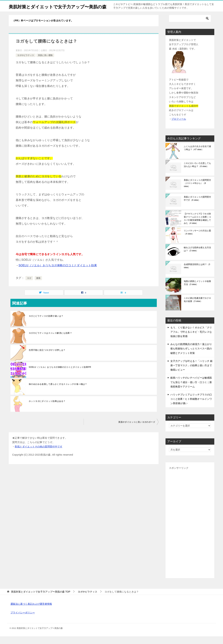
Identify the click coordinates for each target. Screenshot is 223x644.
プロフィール (179, 127)
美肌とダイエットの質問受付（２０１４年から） (197, 191)
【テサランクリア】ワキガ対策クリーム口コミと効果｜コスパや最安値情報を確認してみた (197, 226)
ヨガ (29, 286)
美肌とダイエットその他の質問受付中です (39, 454)
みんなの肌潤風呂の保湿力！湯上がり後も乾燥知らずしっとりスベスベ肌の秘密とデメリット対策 (191, 356)
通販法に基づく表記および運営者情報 (31, 611)
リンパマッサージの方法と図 (197, 240)
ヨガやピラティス (26, 63)
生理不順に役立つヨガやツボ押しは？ (47, 358)
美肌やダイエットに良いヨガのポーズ (137, 430)
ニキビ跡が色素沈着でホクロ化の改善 (197, 307)
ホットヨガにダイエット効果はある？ (47, 409)
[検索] (190, 26)
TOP (41, 599)
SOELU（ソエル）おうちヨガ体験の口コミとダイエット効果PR (60, 375)
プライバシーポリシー (23, 620)
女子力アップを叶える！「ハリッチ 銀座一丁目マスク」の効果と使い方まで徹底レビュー (191, 373)
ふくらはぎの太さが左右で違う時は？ (197, 156)
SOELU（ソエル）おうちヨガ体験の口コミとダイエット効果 (58, 273)
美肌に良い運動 (45, 63)
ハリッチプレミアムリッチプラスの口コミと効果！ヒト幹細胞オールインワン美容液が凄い (191, 407)
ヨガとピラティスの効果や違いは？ (46, 324)
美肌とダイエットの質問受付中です (197, 206)
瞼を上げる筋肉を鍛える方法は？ (197, 257)
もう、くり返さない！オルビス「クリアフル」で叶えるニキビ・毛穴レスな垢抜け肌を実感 (191, 339)
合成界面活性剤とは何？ (197, 274)
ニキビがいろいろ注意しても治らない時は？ (197, 172)
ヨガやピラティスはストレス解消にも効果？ (50, 341)
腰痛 (38, 286)
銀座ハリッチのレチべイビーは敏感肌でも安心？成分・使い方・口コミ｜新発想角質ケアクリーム (191, 390)
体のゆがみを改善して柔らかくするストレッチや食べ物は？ (58, 392)
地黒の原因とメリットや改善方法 (197, 290)
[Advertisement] (190, 530)
